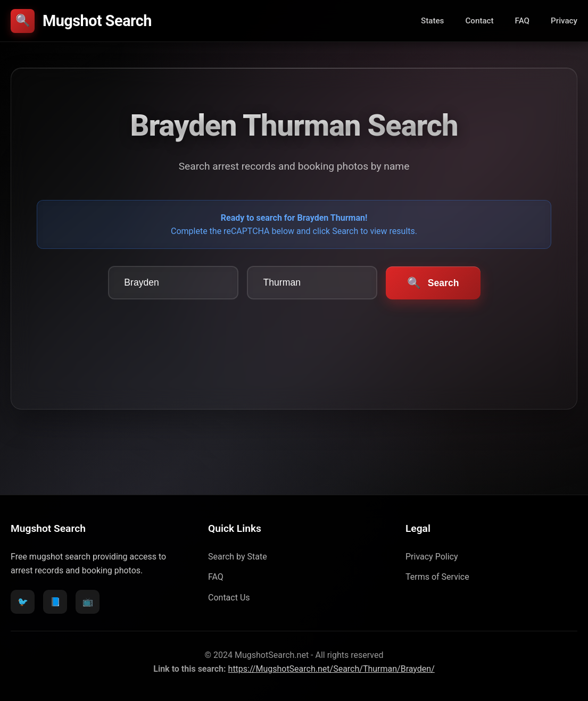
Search (433, 283)
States (432, 21)
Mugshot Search (81, 21)
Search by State (238, 557)
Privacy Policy (432, 557)
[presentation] (294, 337)
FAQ (522, 21)
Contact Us (229, 598)
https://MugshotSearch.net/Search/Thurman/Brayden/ (332, 669)
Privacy (564, 21)
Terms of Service (437, 577)
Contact (479, 21)
